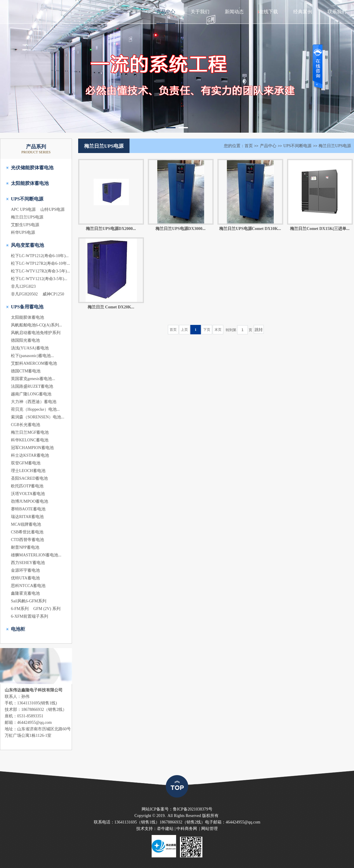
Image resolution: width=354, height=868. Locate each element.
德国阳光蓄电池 (25, 340)
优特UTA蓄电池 (25, 578)
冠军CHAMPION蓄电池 (32, 448)
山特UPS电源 (53, 209)
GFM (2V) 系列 (47, 609)
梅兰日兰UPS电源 (27, 217)
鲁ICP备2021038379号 (193, 809)
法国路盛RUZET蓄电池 (32, 386)
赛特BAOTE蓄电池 (28, 509)
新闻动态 (234, 12)
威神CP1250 (53, 294)
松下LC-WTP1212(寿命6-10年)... (40, 256)
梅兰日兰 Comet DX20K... (111, 307)
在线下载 (268, 12)
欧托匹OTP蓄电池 (27, 486)
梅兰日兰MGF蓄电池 (30, 432)
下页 (207, 330)
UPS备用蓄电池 (27, 307)
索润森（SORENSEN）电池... (38, 417)
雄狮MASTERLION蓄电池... (36, 555)
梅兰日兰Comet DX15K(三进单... (320, 229)
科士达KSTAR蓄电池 (30, 455)
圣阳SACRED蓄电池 (29, 478)
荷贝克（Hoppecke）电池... (35, 409)
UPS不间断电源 (27, 199)
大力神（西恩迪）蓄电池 (34, 402)
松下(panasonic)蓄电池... (32, 356)
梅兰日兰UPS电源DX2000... (111, 229)
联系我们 (337, 12)
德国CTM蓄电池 (26, 371)
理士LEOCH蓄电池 (28, 471)
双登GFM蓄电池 (26, 463)
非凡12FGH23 (23, 286)
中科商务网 (187, 829)
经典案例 (303, 12)
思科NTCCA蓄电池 (28, 586)
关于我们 (200, 12)
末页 (218, 330)
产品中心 (166, 12)
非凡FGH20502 (24, 294)
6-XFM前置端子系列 (29, 616)
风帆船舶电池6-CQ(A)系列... (36, 325)
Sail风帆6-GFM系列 (29, 601)
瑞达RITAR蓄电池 (27, 517)
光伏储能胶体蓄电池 (32, 168)
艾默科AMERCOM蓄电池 (34, 363)
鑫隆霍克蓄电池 (25, 593)
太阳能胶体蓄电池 (30, 183)
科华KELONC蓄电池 (30, 440)
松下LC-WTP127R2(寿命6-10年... (40, 263)
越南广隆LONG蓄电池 (31, 394)
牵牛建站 (165, 829)
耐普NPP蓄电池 (25, 547)
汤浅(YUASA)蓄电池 (30, 348)
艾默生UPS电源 (25, 225)
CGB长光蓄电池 (26, 425)
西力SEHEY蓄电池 (28, 563)
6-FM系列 (20, 609)
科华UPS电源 (23, 232)
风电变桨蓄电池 (27, 245)
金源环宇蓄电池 (25, 570)
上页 (184, 330)
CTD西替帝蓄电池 (27, 540)
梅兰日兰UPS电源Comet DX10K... (250, 229)
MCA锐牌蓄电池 (26, 524)
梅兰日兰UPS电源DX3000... (180, 229)
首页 (136, 12)
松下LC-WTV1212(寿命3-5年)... (39, 279)
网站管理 (209, 829)
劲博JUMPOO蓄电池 (29, 501)
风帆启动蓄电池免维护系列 (36, 333)
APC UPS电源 (23, 209)
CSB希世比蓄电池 (27, 532)
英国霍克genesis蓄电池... (33, 379)
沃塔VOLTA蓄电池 (28, 494)
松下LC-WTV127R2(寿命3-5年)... (40, 271)
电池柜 (18, 629)
